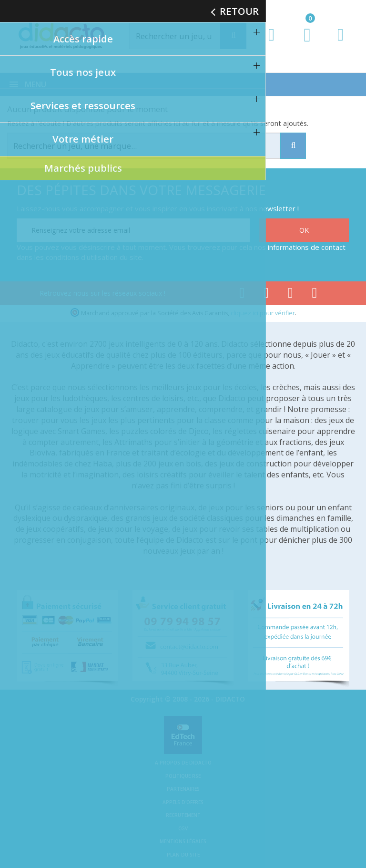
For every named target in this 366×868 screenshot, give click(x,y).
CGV (183, 828)
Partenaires (183, 789)
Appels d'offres (183, 802)
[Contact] (341, 44)
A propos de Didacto (183, 763)
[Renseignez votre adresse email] (133, 230)
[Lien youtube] (266, 295)
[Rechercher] (185, 36)
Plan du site (183, 855)
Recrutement (183, 815)
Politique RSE (183, 776)
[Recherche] (233, 36)
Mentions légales (183, 841)
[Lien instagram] (290, 295)
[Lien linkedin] (315, 295)
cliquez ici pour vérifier (263, 313)
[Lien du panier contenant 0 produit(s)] (302, 44)
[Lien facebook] (242, 295)
